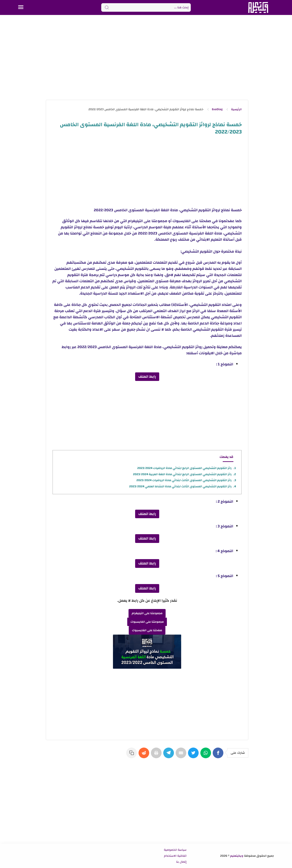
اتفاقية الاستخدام (175, 856)
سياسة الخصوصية (175, 850)
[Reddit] (145, 755)
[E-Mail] (182, 755)
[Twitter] (194, 755)
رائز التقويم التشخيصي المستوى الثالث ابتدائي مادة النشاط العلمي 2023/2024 (180, 486)
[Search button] (107, 7)
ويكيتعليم (237, 856)
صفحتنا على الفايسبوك (147, 630)
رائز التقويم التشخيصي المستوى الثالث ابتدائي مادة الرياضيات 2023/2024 (184, 480)
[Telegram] (169, 755)
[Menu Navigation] (21, 7)
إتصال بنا (181, 862)
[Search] (146, 7)
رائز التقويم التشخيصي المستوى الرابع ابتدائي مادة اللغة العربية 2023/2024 (182, 474)
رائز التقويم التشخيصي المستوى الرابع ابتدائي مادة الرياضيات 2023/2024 (184, 468)
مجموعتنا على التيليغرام (147, 613)
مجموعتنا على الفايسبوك (147, 622)
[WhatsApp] (207, 755)
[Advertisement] (146, 57)
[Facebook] (219, 755)
